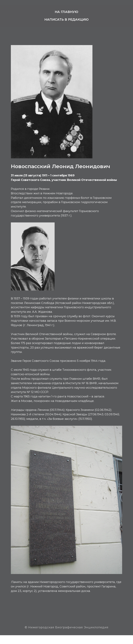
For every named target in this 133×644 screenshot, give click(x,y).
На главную (66, 12)
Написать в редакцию (66, 19)
